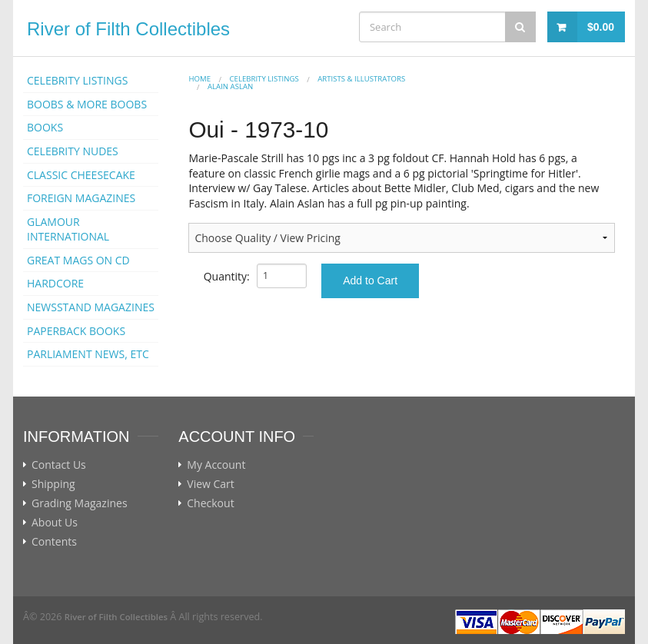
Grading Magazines (80, 503)
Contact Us (59, 465)
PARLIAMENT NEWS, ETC (88, 354)
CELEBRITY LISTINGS (77, 80)
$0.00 (601, 27)
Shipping (53, 484)
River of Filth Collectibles (128, 29)
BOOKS (45, 127)
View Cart (211, 484)
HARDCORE (55, 283)
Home (199, 79)
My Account (216, 465)
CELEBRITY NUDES (73, 151)
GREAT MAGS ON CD (78, 260)
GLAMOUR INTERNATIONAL (68, 229)
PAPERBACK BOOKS (76, 331)
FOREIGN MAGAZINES (81, 198)
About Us (55, 523)
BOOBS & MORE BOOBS (87, 104)
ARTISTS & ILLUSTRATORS (361, 79)
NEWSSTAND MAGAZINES (91, 307)
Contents (54, 542)
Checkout (210, 503)
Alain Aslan (230, 86)
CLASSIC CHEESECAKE (81, 175)
